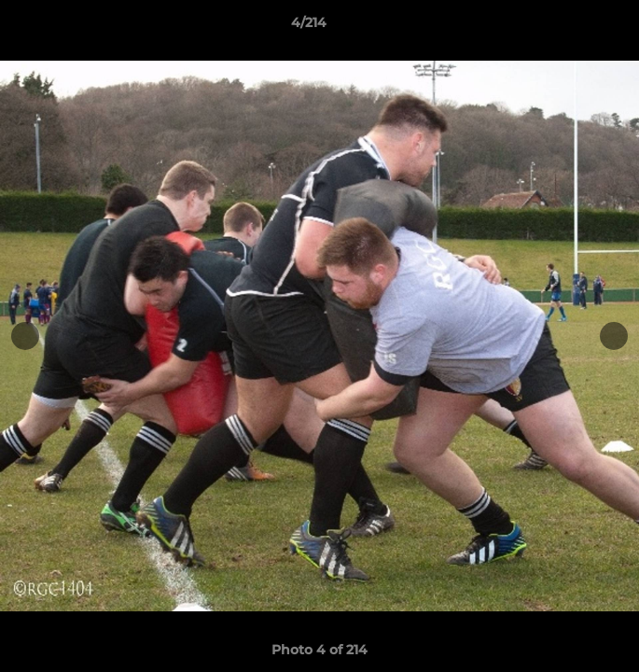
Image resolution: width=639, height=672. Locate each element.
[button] (572, 27)
